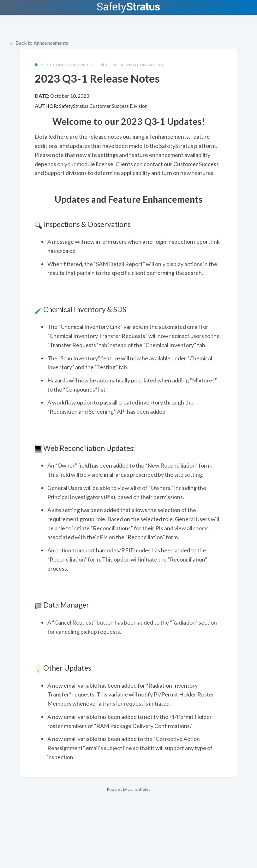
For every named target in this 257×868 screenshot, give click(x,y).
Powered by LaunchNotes (129, 789)
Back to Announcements (39, 43)
